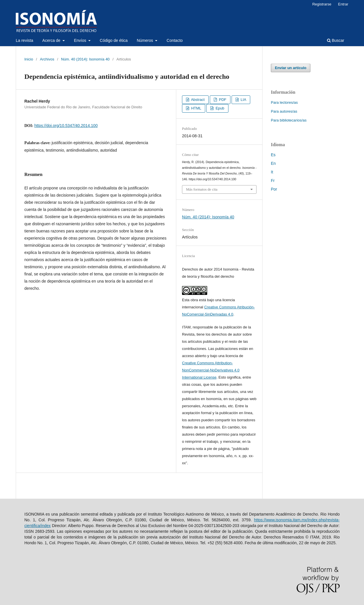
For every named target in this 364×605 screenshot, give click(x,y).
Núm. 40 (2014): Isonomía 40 (85, 59)
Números (145, 40)
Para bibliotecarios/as (289, 120)
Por (274, 189)
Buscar (336, 40)
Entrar (343, 4)
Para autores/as (284, 111)
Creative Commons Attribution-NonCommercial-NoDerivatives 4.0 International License (211, 370)
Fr (273, 181)
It (272, 172)
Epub (220, 108)
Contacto (175, 40)
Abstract (197, 100)
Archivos (47, 59)
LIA (243, 100)
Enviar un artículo (291, 68)
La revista (25, 40)
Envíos (81, 40)
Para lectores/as (284, 102)
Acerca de (52, 40)
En (273, 163)
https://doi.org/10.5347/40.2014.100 (66, 126)
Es (273, 155)
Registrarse (322, 4)
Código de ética (114, 40)
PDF (222, 100)
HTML (196, 108)
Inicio (29, 59)
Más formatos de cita (202, 189)
